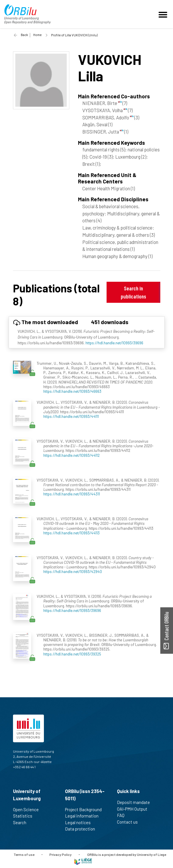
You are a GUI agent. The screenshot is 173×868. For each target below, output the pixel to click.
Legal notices (80, 822)
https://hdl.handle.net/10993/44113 (71, 533)
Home (37, 35)
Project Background (86, 809)
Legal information (84, 816)
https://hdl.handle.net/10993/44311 (72, 494)
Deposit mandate (136, 802)
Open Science (28, 809)
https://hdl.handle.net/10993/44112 (71, 455)
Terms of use (24, 854)
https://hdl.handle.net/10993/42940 (73, 571)
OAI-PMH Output (135, 809)
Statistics (25, 816)
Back (24, 35)
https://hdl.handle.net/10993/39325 (72, 654)
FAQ (123, 815)
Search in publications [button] (133, 292)
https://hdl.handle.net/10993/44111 (71, 416)
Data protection (82, 829)
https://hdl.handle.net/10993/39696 (114, 343)
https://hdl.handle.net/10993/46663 (72, 391)
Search (22, 822)
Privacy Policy (61, 854)
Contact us (130, 822)
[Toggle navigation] (164, 14)
